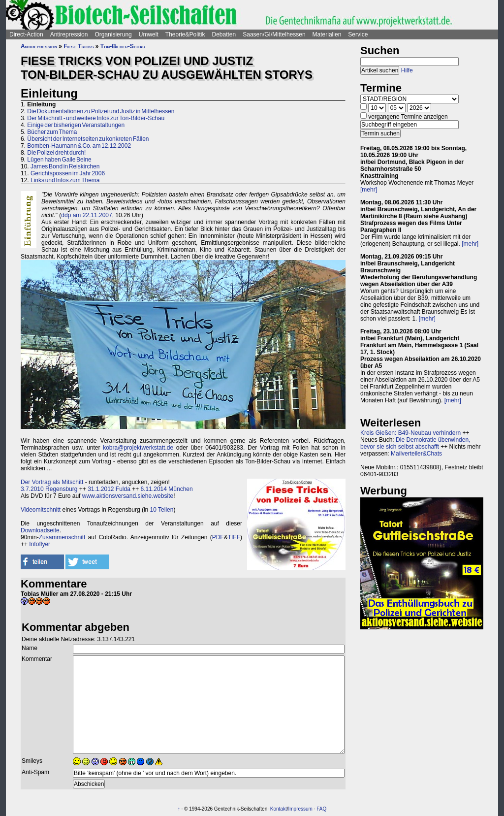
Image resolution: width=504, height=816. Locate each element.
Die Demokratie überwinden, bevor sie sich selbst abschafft (415, 443)
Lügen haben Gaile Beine (59, 160)
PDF (218, 537)
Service (358, 34)
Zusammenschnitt (62, 537)
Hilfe (407, 70)
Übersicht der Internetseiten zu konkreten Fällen (88, 139)
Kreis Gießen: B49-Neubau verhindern (410, 433)
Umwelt (149, 34)
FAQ (321, 809)
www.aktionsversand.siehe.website (128, 496)
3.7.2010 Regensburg (49, 489)
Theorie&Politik (185, 34)
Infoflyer (40, 544)
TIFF (234, 537)
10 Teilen (162, 510)
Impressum (300, 809)
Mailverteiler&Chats (416, 454)
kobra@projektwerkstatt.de (138, 448)
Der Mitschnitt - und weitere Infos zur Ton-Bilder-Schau (96, 118)
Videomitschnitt (41, 510)
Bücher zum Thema (52, 132)
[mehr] (369, 190)
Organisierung (113, 34)
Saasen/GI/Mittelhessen (274, 34)
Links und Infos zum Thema (65, 180)
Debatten (224, 34)
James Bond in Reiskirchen (65, 166)
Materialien (327, 34)
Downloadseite (40, 530)
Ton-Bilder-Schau (123, 46)
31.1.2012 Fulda (109, 489)
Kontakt (279, 809)
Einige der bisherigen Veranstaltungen (76, 125)
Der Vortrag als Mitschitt (52, 482)
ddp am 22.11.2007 (86, 215)
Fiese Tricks (79, 46)
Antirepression (69, 34)
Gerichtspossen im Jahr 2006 (68, 173)
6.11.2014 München (167, 489)
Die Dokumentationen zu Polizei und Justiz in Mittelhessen (101, 111)
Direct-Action (26, 34)
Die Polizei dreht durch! (56, 153)
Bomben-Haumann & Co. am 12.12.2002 (79, 146)
